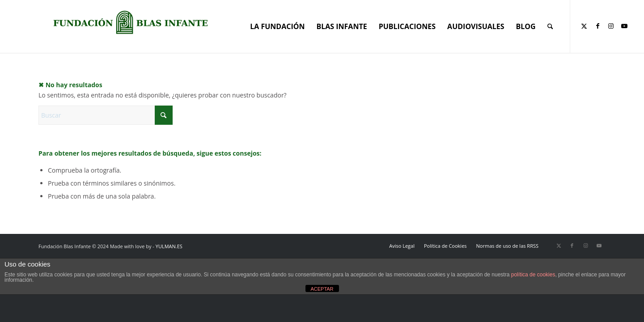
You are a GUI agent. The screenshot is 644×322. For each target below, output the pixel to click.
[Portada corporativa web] (131, 22)
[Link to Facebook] (597, 26)
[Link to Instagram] (611, 26)
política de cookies (533, 275)
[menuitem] (277, 26)
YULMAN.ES (169, 246)
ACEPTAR (322, 289)
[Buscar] (550, 26)
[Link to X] (584, 26)
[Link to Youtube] (624, 26)
